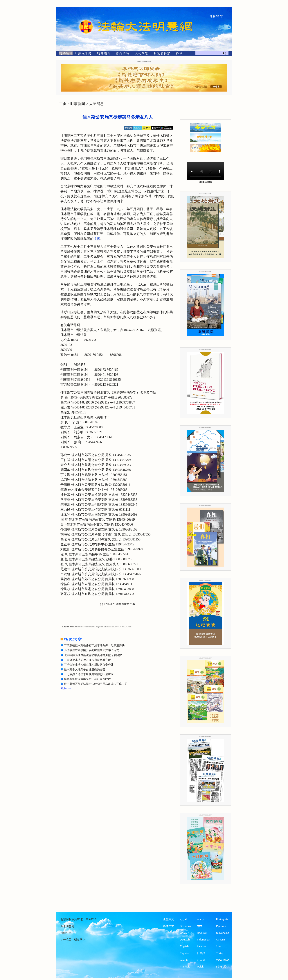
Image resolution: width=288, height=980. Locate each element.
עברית (200, 919)
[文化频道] (141, 54)
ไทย (218, 946)
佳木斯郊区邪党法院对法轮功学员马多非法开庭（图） (97, 684)
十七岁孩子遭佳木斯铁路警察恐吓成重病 (89, 674)
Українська (223, 960)
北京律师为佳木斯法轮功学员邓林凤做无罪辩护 (93, 655)
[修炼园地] (122, 54)
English (184, 946)
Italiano (201, 946)
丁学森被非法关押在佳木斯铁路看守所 (87, 660)
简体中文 (169, 926)
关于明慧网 (67, 926)
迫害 (97, 239)
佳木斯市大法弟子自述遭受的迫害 (85, 670)
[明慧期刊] (104, 54)
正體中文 (169, 919)
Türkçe (220, 953)
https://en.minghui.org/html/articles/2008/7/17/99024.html (105, 627)
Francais (185, 967)
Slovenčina (223, 933)
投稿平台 (66, 933)
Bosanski (185, 926)
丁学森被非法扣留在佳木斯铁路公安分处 (89, 665)
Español (185, 953)
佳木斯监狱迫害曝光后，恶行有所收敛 (87, 679)
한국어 (201, 960)
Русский (221, 926)
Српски (220, 940)
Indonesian (203, 940)
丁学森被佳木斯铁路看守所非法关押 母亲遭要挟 (94, 645)
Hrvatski (202, 933)
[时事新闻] (65, 54)
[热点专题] (85, 54)
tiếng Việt (222, 967)
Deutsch (185, 940)
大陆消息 (96, 104)
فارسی (184, 960)
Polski (200, 967)
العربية (184, 919)
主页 (63, 104)
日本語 (201, 953)
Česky (184, 933)
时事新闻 (78, 104)
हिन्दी (199, 926)
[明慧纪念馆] (162, 54)
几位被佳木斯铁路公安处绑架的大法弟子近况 (91, 650)
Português (222, 919)
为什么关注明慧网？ (73, 940)
